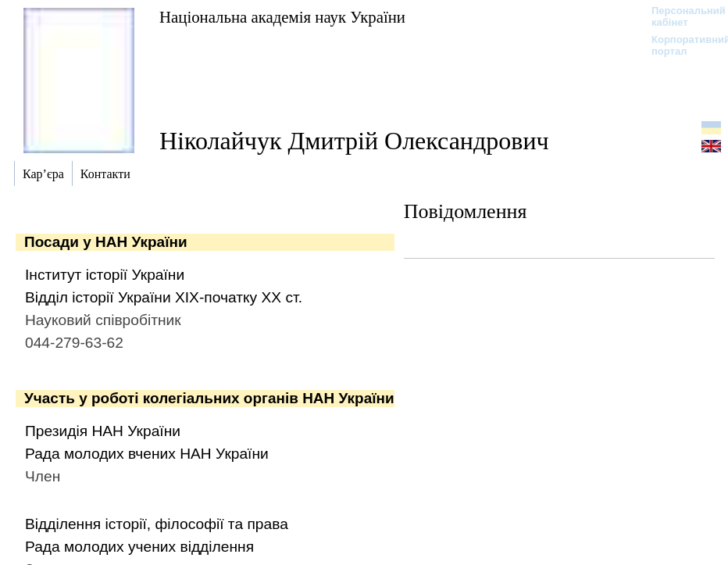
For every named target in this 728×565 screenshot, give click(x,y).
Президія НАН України (103, 431)
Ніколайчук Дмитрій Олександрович (354, 141)
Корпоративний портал (681, 45)
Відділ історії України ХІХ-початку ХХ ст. (164, 297)
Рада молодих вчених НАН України (147, 454)
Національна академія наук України (282, 17)
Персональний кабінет (681, 16)
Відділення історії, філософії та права (157, 524)
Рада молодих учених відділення (139, 547)
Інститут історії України (105, 275)
